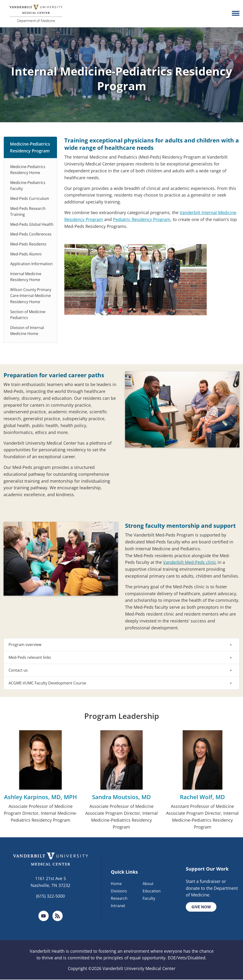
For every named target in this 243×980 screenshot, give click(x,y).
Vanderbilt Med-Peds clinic (190, 562)
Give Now (201, 907)
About (148, 884)
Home (116, 884)
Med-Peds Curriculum (30, 198)
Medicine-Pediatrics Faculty (28, 186)
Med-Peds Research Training (28, 212)
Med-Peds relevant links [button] (30, 657)
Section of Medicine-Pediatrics (28, 315)
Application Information (31, 264)
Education (152, 891)
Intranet (118, 906)
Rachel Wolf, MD (202, 797)
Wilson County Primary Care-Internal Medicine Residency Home (31, 296)
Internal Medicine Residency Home (26, 277)
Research (119, 899)
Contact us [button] (18, 670)
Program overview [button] (25, 645)
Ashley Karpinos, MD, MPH (40, 797)
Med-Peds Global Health (32, 224)
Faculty (149, 899)
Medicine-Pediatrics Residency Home (28, 170)
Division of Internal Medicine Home (27, 331)
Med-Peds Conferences (31, 234)
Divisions (119, 891)
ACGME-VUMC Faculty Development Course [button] (47, 683)
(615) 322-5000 (50, 896)
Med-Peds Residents (28, 244)
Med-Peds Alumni (26, 254)
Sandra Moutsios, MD (121, 797)
